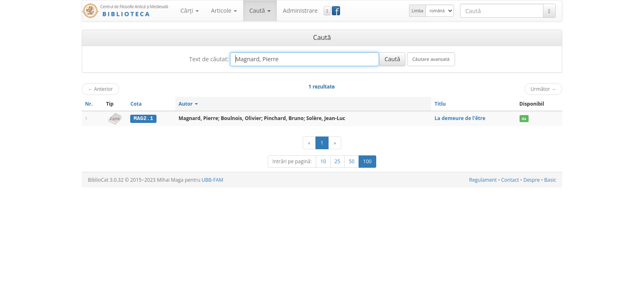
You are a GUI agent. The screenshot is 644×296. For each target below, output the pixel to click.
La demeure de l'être (460, 118)
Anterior (100, 89)
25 (338, 161)
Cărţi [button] (189, 10)
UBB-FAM (213, 180)
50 (352, 161)
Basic (550, 180)
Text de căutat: (209, 59)
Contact (510, 180)
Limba (417, 11)
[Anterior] (309, 143)
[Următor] (335, 143)
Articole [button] (224, 10)
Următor (543, 89)
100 (367, 161)
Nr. (89, 104)
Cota (136, 104)
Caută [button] (260, 10)
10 (323, 161)
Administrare (300, 10)
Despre (531, 180)
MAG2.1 (143, 118)
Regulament (483, 180)
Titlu (440, 104)
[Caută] (549, 11)
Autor (188, 104)
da (524, 119)
